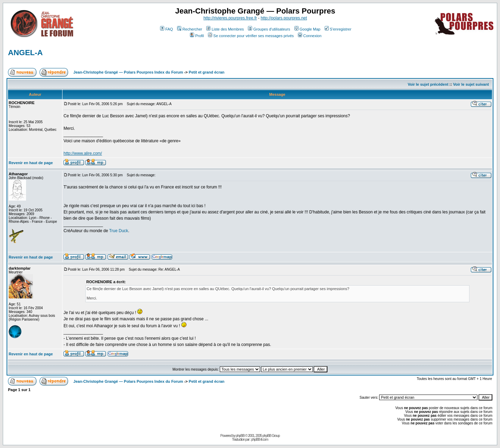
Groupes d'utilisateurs (269, 29)
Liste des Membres (225, 29)
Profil (197, 36)
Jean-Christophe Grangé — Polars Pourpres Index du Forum (128, 72)
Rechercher (190, 29)
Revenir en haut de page (31, 163)
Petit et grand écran (207, 72)
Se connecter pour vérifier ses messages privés (251, 36)
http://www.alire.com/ (83, 153)
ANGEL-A (25, 53)
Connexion (310, 36)
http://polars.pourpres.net (284, 18)
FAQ (166, 29)
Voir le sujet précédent (428, 84)
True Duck (119, 231)
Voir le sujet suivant (471, 84)
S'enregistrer (338, 29)
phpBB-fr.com (260, 439)
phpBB (240, 436)
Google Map (307, 29)
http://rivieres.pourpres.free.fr (230, 18)
